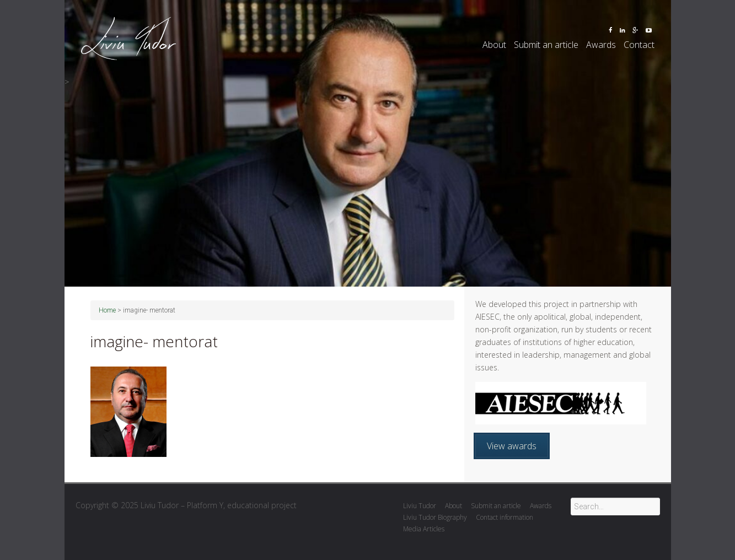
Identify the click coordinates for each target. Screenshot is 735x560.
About (494, 45)
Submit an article (546, 45)
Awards (601, 45)
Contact (639, 45)
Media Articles (424, 529)
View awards (512, 446)
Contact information (505, 517)
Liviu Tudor (420, 506)
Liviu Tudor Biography (435, 517)
